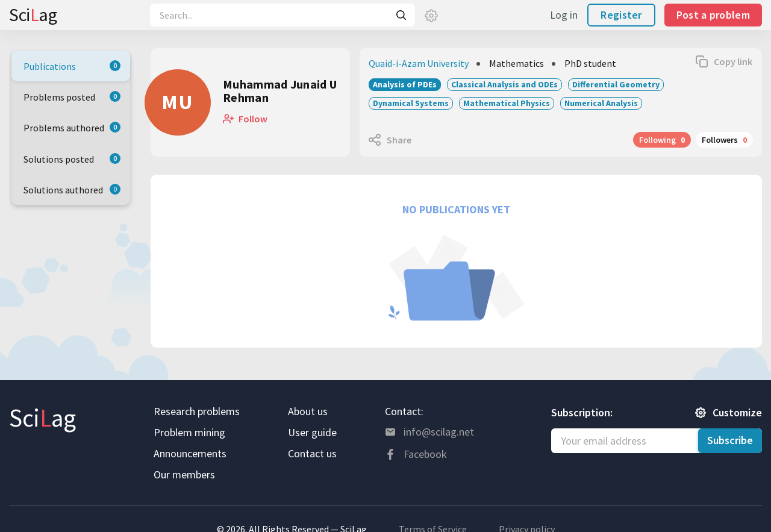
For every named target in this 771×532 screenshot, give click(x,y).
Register (621, 15)
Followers (724, 140)
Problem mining (189, 432)
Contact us (312, 453)
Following (662, 140)
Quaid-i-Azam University (419, 63)
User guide (312, 432)
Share (399, 140)
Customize (737, 413)
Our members (184, 474)
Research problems (197, 411)
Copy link (733, 61)
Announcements (190, 453)
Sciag (33, 14)
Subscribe (730, 440)
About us (308, 411)
